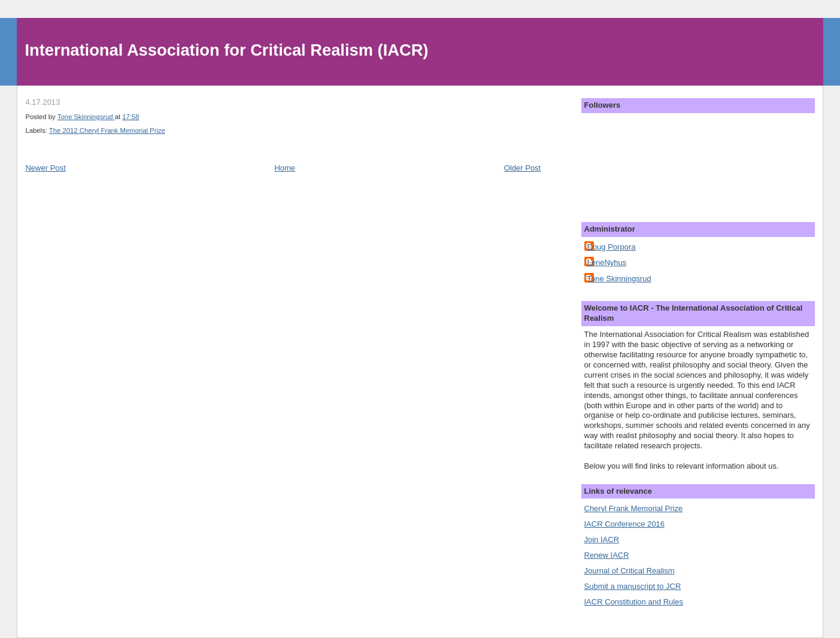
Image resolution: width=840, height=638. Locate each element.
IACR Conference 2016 (624, 524)
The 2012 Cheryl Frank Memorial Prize (107, 130)
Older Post (522, 168)
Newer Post (45, 168)
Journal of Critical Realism (630, 571)
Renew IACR (607, 555)
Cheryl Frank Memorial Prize (634, 508)
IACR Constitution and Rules (634, 602)
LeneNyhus (607, 262)
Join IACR (602, 540)
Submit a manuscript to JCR (633, 586)
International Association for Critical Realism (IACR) (227, 50)
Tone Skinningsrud (619, 279)
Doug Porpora (612, 247)
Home (285, 168)
